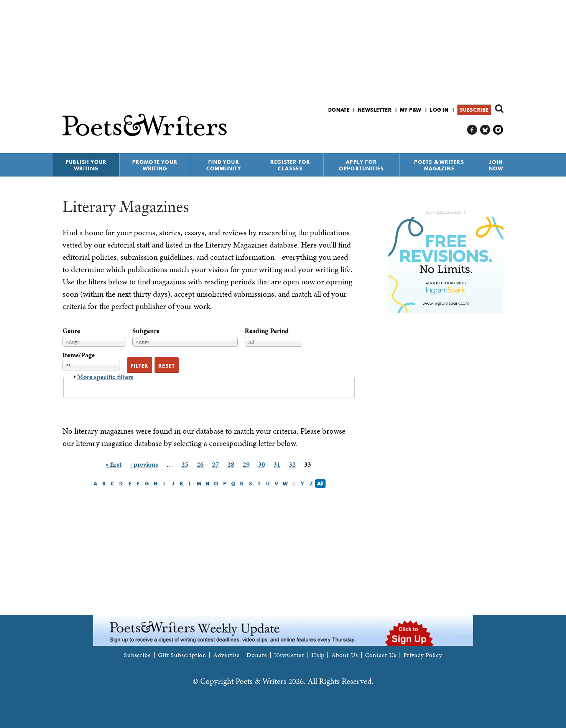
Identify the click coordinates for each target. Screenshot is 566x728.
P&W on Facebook (472, 130)
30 (262, 464)
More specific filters (105, 377)
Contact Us (381, 655)
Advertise (226, 655)
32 (292, 464)
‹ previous (144, 464)
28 (231, 464)
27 (216, 464)
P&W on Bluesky (485, 130)
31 (277, 464)
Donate (339, 110)
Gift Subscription (182, 655)
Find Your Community (224, 165)
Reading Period (267, 331)
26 (200, 464)
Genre (71, 331)
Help (318, 655)
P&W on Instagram (498, 130)
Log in (439, 110)
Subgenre (146, 331)
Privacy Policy (423, 655)
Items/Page (79, 355)
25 (185, 464)
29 (246, 464)
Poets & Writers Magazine (439, 165)
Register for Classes (290, 165)
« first (114, 464)
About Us (345, 655)
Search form (499, 109)
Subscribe (474, 110)
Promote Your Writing (155, 165)
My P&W (411, 110)
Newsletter (375, 110)
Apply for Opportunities (362, 165)
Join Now (496, 165)
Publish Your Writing (86, 165)
